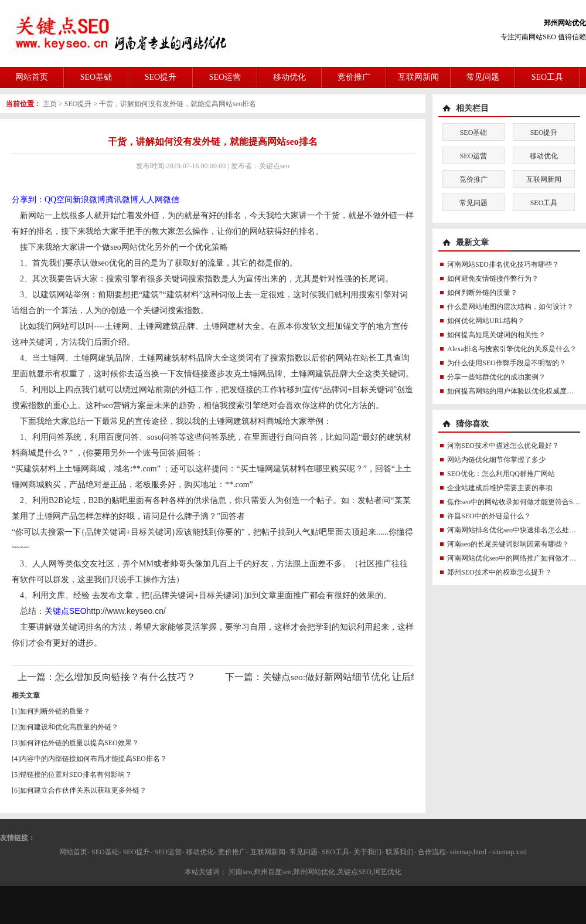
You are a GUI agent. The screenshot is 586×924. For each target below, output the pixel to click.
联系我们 (400, 852)
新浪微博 (89, 200)
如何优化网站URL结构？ (486, 321)
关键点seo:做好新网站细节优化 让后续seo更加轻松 (366, 677)
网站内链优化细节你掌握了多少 (496, 460)
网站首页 (32, 77)
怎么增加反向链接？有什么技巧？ (125, 677)
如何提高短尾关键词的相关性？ (496, 335)
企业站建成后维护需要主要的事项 (500, 488)
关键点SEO (66, 611)
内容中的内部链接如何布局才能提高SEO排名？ (93, 759)
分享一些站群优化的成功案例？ (496, 377)
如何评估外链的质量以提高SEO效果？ (79, 743)
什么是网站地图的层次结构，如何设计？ (510, 307)
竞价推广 (354, 77)
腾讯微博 (122, 200)
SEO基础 (96, 77)
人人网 (151, 200)
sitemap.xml (510, 852)
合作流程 (432, 852)
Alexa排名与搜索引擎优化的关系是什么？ (512, 349)
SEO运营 (225, 77)
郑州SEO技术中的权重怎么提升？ (500, 572)
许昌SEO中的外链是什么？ (489, 516)
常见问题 (483, 77)
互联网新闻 (418, 77)
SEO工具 (547, 77)
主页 (50, 104)
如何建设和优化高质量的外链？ (69, 727)
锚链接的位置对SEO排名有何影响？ (76, 774)
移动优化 (289, 77)
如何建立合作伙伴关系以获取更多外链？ (83, 790)
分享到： (28, 200)
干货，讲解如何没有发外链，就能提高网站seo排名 (178, 104)
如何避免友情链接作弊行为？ (493, 278)
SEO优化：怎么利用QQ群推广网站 (501, 474)
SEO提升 (161, 77)
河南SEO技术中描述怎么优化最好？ (503, 446)
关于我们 (367, 852)
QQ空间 (59, 200)
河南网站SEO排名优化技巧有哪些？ (503, 264)
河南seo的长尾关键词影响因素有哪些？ (508, 544)
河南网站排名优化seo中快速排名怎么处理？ (515, 530)
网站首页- (74, 852)
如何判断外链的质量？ (55, 711)
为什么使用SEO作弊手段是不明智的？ (507, 363)
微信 (171, 200)
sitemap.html (468, 852)
